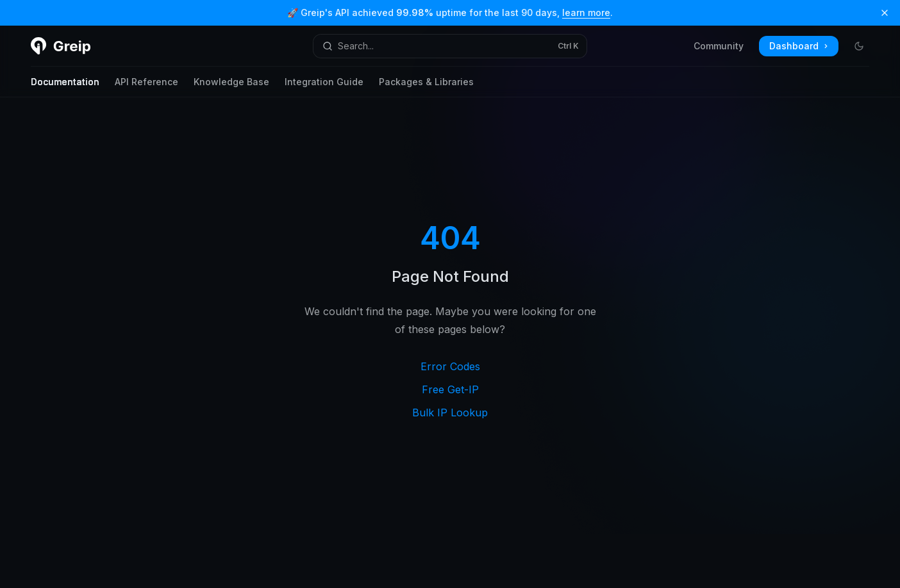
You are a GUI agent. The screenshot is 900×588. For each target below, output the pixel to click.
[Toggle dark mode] (859, 46)
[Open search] (450, 46)
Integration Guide (324, 87)
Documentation (65, 87)
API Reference (146, 87)
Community (719, 46)
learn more (586, 12)
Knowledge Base (231, 87)
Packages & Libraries (426, 87)
